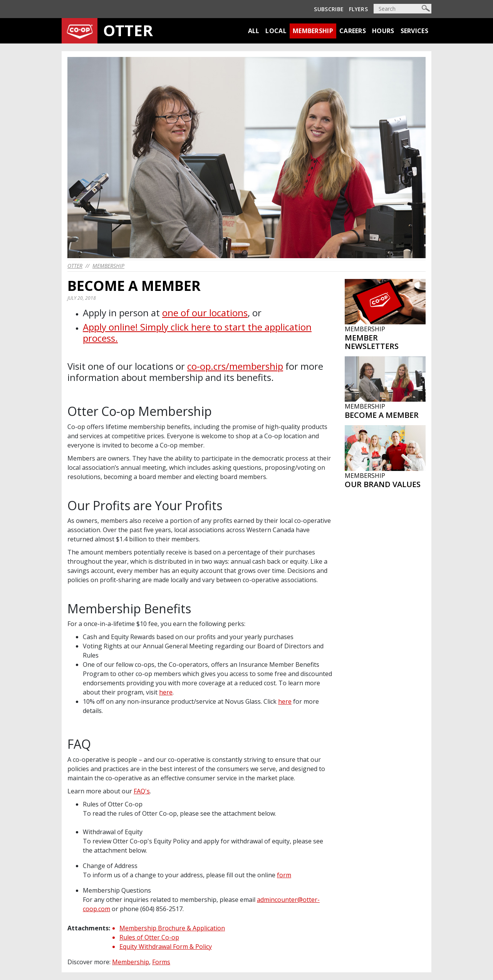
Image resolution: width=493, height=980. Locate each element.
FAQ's (142, 791)
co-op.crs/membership (235, 366)
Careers (353, 31)
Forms (161, 962)
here (166, 692)
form (284, 875)
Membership (313, 31)
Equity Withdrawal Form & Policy (166, 947)
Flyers (358, 9)
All (254, 31)
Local (276, 31)
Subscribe (329, 9)
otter (75, 266)
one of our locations (205, 313)
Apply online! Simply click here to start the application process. (197, 332)
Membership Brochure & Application (172, 928)
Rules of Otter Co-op (149, 937)
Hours (383, 31)
